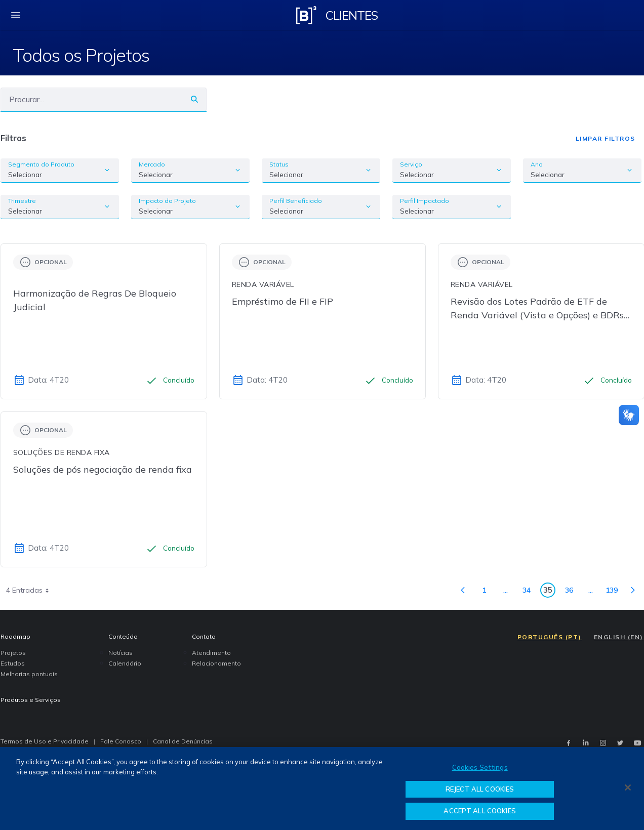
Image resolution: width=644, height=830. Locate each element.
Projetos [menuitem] (13, 653)
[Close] (628, 787)
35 (549, 591)
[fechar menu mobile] (16, 15)
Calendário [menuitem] (125, 663)
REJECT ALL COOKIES (480, 789)
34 (529, 592)
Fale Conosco (121, 741)
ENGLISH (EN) (619, 637)
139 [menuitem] (614, 592)
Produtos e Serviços (31, 699)
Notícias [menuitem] (120, 653)
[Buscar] (92, 99)
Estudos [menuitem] (13, 663)
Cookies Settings (480, 767)
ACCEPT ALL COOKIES (479, 811)
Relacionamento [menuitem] (216, 663)
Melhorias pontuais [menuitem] (29, 674)
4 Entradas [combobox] (31, 590)
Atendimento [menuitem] (211, 653)
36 (572, 592)
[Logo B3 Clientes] (306, 15)
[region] (322, 788)
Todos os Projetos (81, 55)
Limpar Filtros (606, 138)
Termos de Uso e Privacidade (45, 741)
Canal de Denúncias (183, 741)
